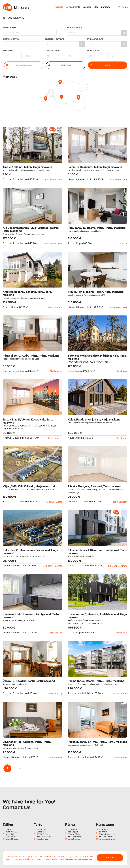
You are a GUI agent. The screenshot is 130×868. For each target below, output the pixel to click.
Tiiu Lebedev (56, 371)
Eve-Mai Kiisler (120, 694)
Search (101, 65)
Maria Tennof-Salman (52, 566)
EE (119, 7)
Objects (59, 7)
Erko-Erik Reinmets (118, 566)
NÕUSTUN (110, 858)
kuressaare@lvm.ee (107, 839)
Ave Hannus (122, 244)
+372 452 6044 (106, 837)
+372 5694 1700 (13, 837)
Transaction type (107, 43)
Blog (96, 7)
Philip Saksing (56, 633)
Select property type (65, 43)
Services (87, 7)
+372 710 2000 (44, 837)
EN (123, 7)
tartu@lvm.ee (42, 839)
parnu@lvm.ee (74, 839)
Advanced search (19, 65)
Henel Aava (122, 371)
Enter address (29, 31)
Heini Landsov (55, 307)
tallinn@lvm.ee (12, 839)
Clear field (60, 65)
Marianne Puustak (54, 180)
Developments (73, 7)
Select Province (97, 31)
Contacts (106, 7)
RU (127, 7)
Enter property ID (23, 43)
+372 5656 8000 (76, 837)
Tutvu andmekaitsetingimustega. (78, 859)
